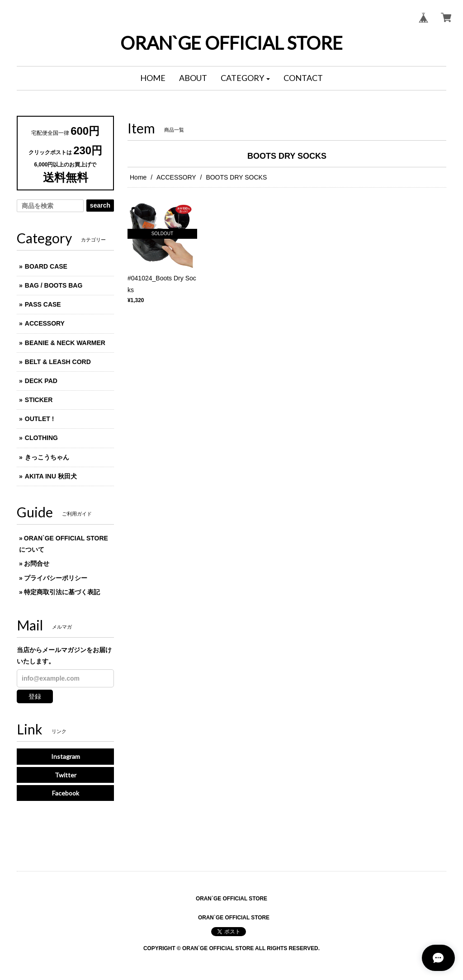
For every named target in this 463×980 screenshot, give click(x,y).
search (100, 205)
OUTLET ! (40, 419)
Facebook (66, 793)
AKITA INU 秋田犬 (51, 476)
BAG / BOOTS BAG (54, 285)
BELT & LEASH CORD (58, 362)
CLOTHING (41, 438)
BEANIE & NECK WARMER (65, 343)
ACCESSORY (176, 177)
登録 (35, 696)
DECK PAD (41, 381)
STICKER (39, 400)
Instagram (66, 756)
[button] (246, 78)
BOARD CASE (46, 266)
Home (138, 177)
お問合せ (37, 563)
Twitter (66, 775)
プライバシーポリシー (56, 578)
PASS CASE (43, 304)
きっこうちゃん (47, 457)
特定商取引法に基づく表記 (62, 592)
